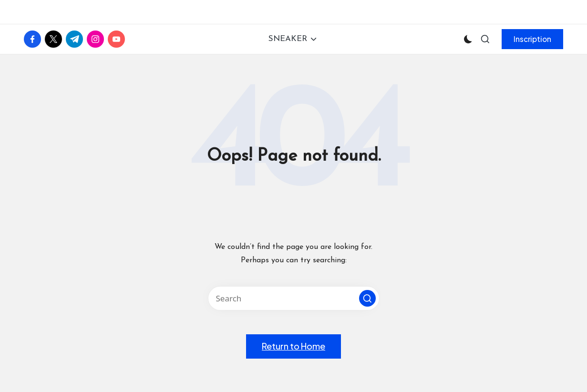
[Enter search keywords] (294, 298)
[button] (532, 39)
